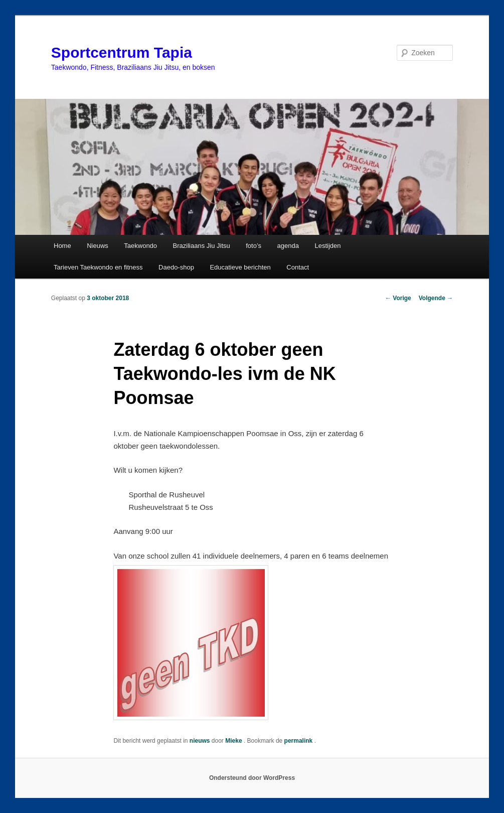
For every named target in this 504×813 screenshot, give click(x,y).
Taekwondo (140, 246)
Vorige (398, 298)
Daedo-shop (176, 267)
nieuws (200, 741)
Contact (298, 267)
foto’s (254, 246)
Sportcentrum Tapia (122, 52)
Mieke (234, 741)
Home (62, 246)
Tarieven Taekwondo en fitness (98, 267)
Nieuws (98, 246)
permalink (299, 741)
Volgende (436, 298)
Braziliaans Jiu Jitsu (202, 246)
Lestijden (327, 246)
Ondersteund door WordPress (252, 778)
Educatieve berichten (240, 267)
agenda (288, 246)
